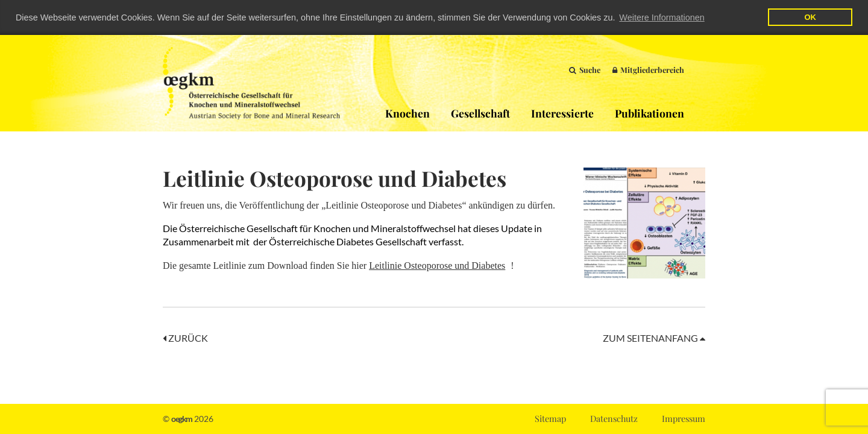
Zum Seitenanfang (654, 338)
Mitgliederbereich (648, 69)
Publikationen (649, 112)
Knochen (407, 112)
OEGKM (251, 83)
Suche (585, 69)
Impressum (684, 418)
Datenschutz (614, 418)
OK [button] (810, 17)
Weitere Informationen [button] (662, 17)
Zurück (185, 338)
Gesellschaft (480, 112)
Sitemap (550, 418)
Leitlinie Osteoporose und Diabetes (437, 266)
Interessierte (562, 112)
